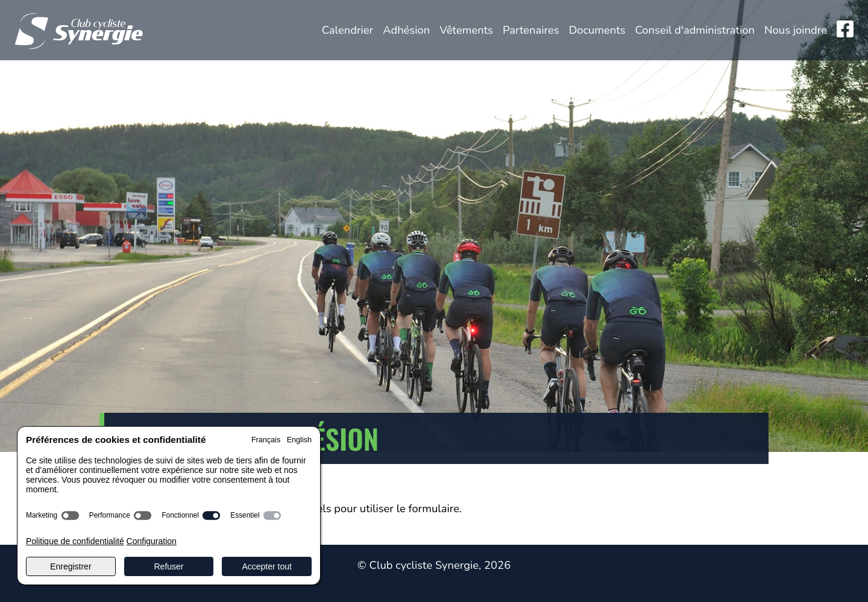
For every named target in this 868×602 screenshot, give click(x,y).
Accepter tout (267, 566)
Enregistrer (71, 566)
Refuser (168, 566)
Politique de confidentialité (75, 541)
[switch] (70, 516)
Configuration (152, 541)
